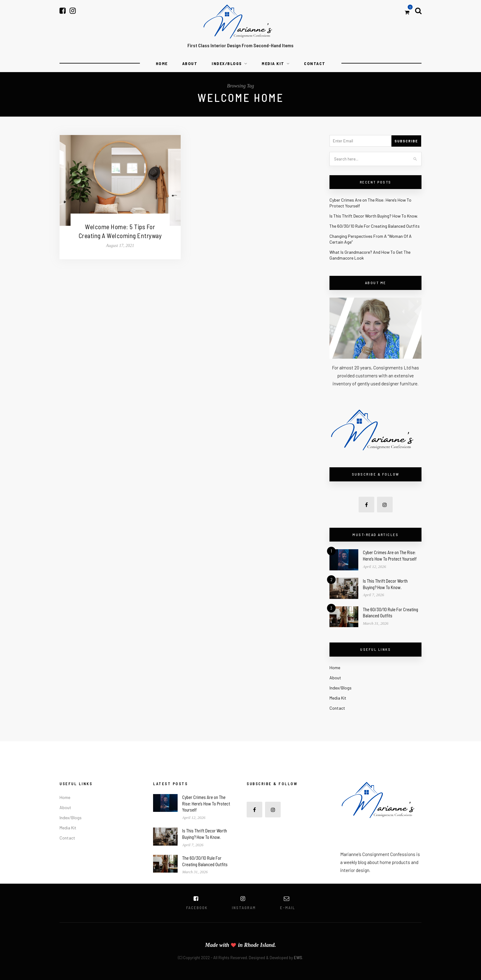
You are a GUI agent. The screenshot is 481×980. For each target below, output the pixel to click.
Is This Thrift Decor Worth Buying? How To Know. (374, 216)
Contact (315, 63)
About (190, 63)
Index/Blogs (227, 63)
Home (162, 63)
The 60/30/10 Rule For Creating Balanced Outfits (375, 226)
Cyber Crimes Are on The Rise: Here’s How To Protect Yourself (206, 804)
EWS (298, 958)
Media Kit (273, 63)
